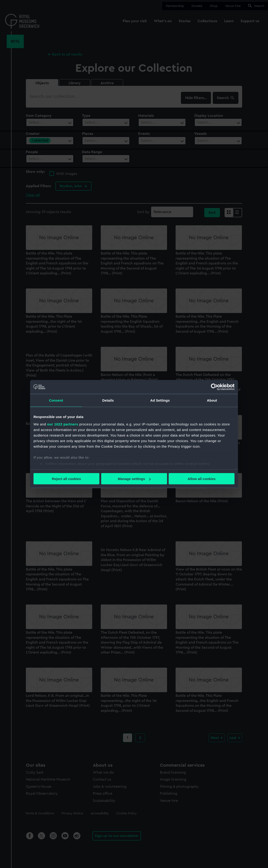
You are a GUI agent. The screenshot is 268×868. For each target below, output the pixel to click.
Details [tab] (108, 400)
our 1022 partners (63, 424)
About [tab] (212, 400)
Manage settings (134, 479)
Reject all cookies (67, 479)
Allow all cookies (202, 479)
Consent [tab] (56, 400)
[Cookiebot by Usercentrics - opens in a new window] (214, 387)
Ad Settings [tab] (160, 400)
